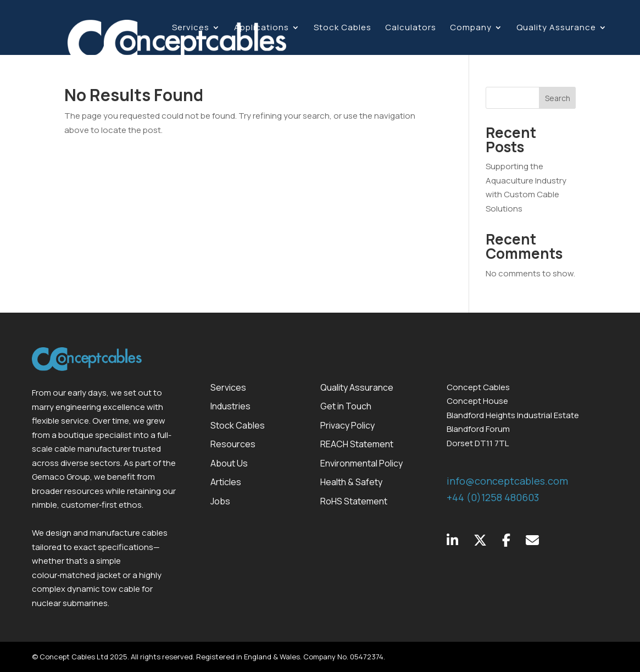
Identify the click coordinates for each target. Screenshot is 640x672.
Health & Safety (351, 482)
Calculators (411, 28)
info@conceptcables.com (507, 481)
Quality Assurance (556, 28)
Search (558, 98)
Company (471, 28)
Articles (226, 482)
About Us (229, 463)
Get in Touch (346, 406)
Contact (190, 60)
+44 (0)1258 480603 (493, 497)
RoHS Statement (354, 501)
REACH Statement (357, 444)
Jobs (220, 501)
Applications (261, 28)
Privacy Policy (347, 425)
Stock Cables (343, 28)
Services (191, 28)
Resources (233, 444)
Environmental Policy (361, 463)
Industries (230, 406)
